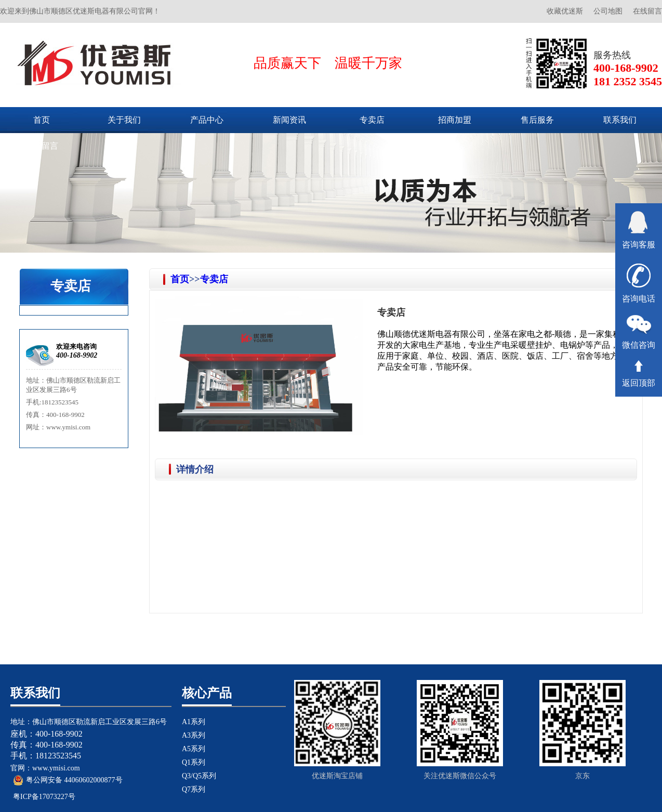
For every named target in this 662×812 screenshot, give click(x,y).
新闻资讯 (289, 120)
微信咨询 (639, 332)
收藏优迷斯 (565, 11)
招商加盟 (455, 120)
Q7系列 (194, 789)
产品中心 (207, 120)
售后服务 (537, 120)
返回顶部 (639, 374)
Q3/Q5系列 (199, 776)
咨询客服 (639, 230)
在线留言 (647, 11)
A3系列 (194, 735)
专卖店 (372, 120)
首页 (42, 120)
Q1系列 (194, 762)
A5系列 (194, 749)
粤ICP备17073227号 (44, 797)
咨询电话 (639, 283)
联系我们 (620, 120)
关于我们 (124, 120)
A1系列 (194, 722)
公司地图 (608, 11)
